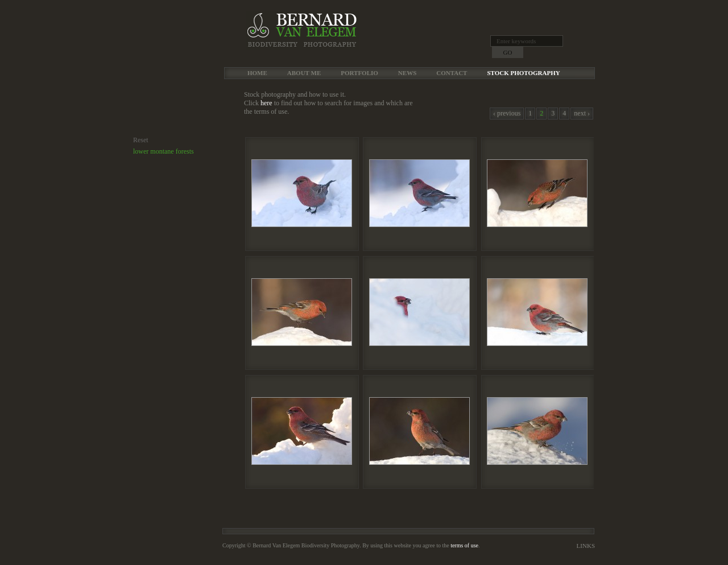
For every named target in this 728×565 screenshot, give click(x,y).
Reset (141, 140)
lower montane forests (164, 151)
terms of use (464, 545)
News (407, 73)
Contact (452, 73)
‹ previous (507, 113)
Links (586, 546)
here (266, 103)
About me (304, 73)
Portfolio (359, 73)
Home (257, 73)
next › (582, 113)
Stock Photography (523, 73)
